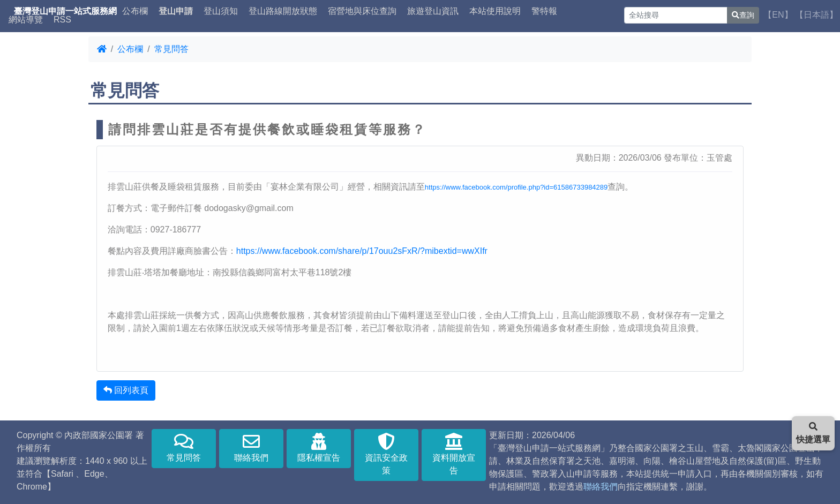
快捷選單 (813, 433)
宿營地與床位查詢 (362, 11)
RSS (62, 20)
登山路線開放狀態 (283, 11)
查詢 (743, 15)
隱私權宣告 (319, 447)
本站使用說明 (495, 11)
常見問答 (171, 49)
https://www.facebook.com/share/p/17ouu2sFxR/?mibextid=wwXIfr (362, 251)
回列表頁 (126, 390)
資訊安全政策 (386, 454)
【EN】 (778, 15)
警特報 (544, 11)
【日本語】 (816, 15)
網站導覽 (26, 20)
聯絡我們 (251, 447)
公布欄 (135, 11)
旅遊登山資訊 (433, 11)
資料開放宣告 (454, 454)
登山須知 (221, 11)
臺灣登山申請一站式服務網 (65, 11)
